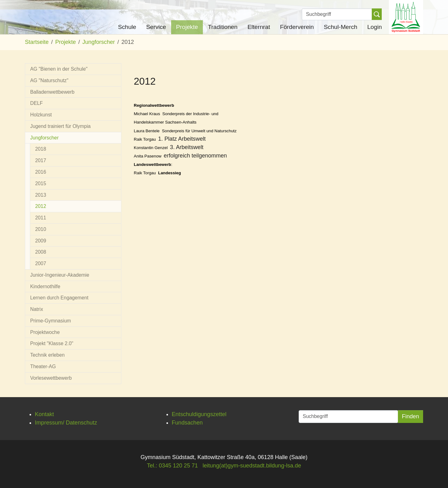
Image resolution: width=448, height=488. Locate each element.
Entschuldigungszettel (199, 414)
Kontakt (44, 414)
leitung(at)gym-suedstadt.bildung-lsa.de (252, 466)
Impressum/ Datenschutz (66, 423)
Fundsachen (187, 423)
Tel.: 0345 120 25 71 (172, 466)
